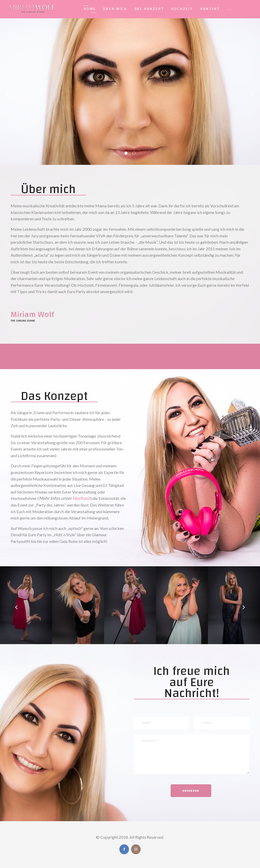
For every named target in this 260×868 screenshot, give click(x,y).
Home (90, 9)
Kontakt (210, 9)
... (229, 9)
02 (134, 153)
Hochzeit (182, 9)
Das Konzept (149, 9)
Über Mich (115, 9)
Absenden (191, 791)
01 (126, 153)
